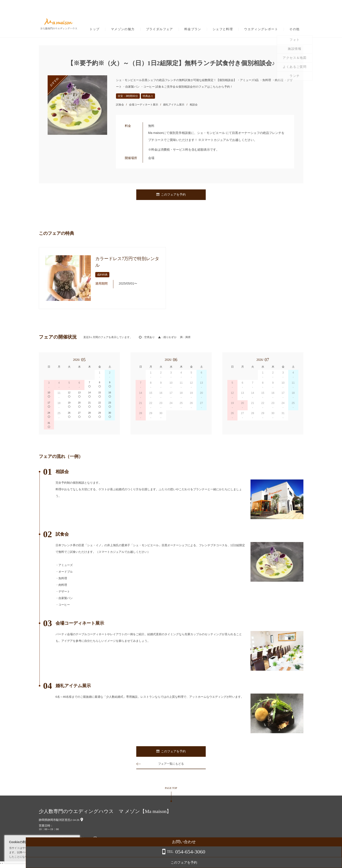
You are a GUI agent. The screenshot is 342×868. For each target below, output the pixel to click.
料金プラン (193, 29)
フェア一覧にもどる (171, 765)
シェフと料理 (223, 29)
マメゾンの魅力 (123, 29)
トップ (95, 29)
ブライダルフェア (160, 29)
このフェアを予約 (171, 195)
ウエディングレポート (261, 29)
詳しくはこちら (45, 857)
